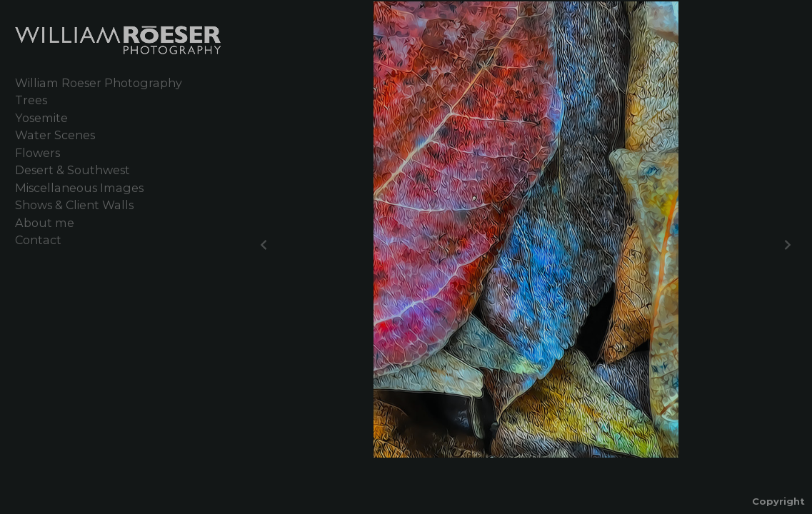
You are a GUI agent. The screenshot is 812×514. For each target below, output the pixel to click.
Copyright (778, 501)
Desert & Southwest (72, 170)
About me (45, 223)
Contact (38, 240)
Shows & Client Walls (74, 205)
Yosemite (41, 118)
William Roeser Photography (99, 83)
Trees (31, 100)
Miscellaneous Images (79, 188)
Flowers (37, 153)
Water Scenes (55, 135)
